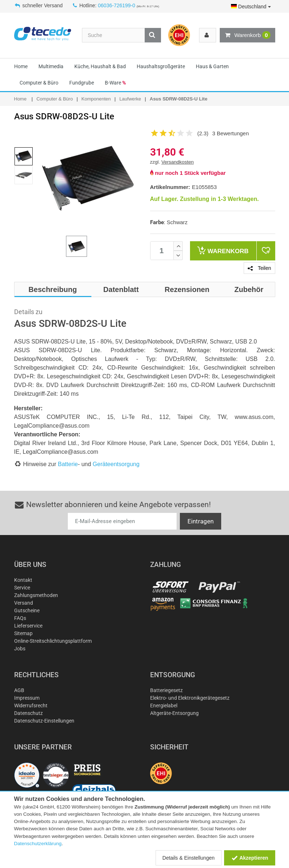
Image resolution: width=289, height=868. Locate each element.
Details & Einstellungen (189, 858)
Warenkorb (247, 35)
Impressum (27, 698)
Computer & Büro (39, 83)
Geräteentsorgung (116, 464)
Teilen (259, 268)
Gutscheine (27, 610)
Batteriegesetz (166, 690)
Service (22, 588)
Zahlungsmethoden (36, 595)
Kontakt (23, 580)
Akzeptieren (250, 858)
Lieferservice (28, 626)
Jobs (20, 649)
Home (21, 66)
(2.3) (203, 133)
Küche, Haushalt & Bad (100, 66)
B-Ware (115, 83)
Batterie (68, 464)
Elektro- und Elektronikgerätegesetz (190, 698)
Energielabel (164, 705)
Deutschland (251, 7)
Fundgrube (82, 83)
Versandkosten (177, 162)
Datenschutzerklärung (38, 844)
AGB (19, 690)
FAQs (20, 618)
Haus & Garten (212, 66)
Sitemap (23, 633)
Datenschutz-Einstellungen (44, 721)
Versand (24, 603)
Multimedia (51, 66)
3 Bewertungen (230, 133)
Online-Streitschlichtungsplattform (53, 641)
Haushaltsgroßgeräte (161, 66)
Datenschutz (28, 713)
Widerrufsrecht (31, 705)
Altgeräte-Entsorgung (174, 713)
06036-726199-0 (117, 5)
